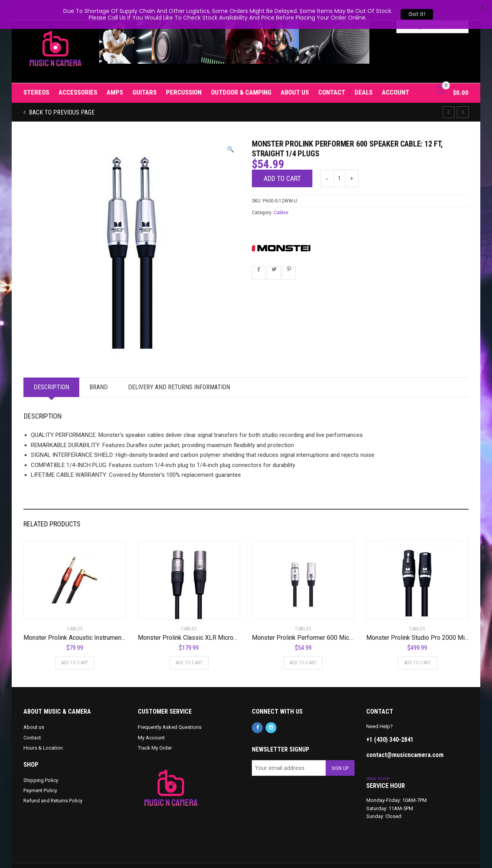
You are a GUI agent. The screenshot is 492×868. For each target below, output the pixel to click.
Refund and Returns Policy (53, 780)
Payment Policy (40, 770)
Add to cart (282, 158)
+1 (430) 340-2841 (390, 719)
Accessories (78, 72)
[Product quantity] (339, 158)
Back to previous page (61, 92)
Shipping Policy (41, 760)
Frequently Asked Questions (170, 707)
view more (378, 758)
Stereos (36, 72)
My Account (151, 717)
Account (396, 72)
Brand (99, 367)
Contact (332, 72)
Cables (281, 192)
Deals (364, 72)
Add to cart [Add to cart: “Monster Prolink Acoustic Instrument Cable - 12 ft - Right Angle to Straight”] (75, 642)
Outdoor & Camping (241, 72)
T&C (217, 855)
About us (295, 72)
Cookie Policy (159, 855)
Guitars (144, 72)
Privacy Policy (193, 855)
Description (51, 367)
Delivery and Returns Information (179, 367)
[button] (231, 129)
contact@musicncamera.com (405, 734)
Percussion (184, 72)
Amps (115, 72)
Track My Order (155, 727)
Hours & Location (43, 727)
